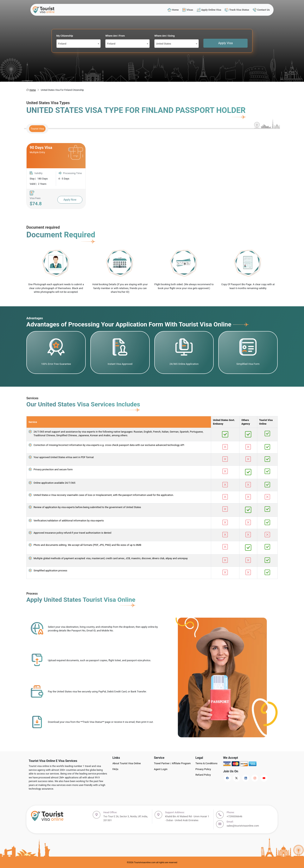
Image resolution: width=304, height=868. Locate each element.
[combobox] (79, 44)
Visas (188, 10)
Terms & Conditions (206, 763)
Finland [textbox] (62, 44)
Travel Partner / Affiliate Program (172, 763)
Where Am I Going (165, 36)
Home (173, 10)
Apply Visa (226, 43)
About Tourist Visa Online (127, 763)
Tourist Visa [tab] (37, 129)
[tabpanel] (152, 176)
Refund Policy (203, 775)
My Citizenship (65, 36)
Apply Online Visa (209, 10)
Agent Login (161, 769)
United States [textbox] (164, 44)
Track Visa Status (237, 10)
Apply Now (70, 200)
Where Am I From (115, 36)
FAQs (115, 769)
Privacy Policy (203, 769)
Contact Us (261, 10)
